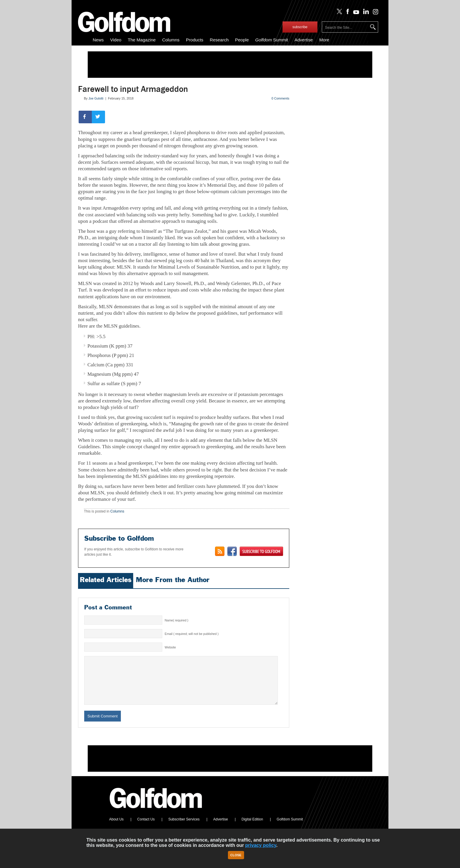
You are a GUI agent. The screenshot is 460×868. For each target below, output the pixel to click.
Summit (272, 40)
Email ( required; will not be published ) (192, 634)
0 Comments (280, 98)
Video (116, 40)
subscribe (300, 27)
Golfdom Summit (290, 828)
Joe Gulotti (96, 98)
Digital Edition (252, 828)
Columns (171, 40)
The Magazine (142, 40)
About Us (116, 828)
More (324, 40)
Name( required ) (176, 620)
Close (236, 855)
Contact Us (146, 828)
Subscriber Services (184, 828)
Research (219, 40)
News (98, 40)
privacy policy (261, 845)
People (242, 40)
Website (170, 647)
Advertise (304, 40)
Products (195, 40)
